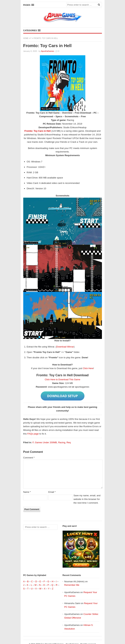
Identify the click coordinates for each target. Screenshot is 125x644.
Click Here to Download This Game (62, 379)
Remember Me (72, 585)
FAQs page (33, 434)
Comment (29, 458)
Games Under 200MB (46, 442)
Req (69, 442)
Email (52, 492)
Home (26, 38)
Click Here (88, 368)
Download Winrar (65, 347)
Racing (62, 442)
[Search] (99, 5)
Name (27, 492)
